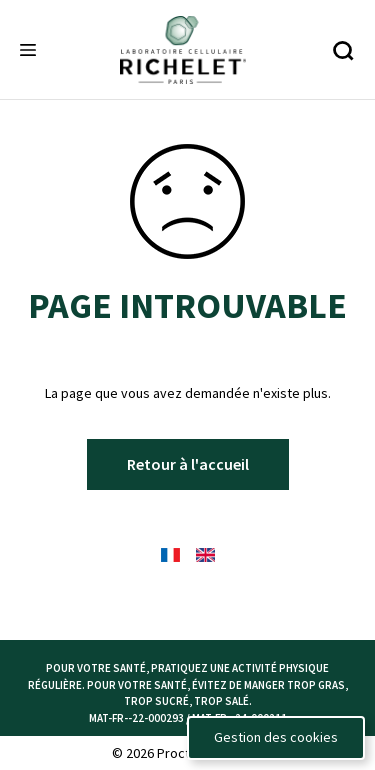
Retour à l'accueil (188, 464)
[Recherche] (342, 50)
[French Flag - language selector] (170, 555)
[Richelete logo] (183, 50)
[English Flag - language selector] (205, 555)
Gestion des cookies (276, 737)
